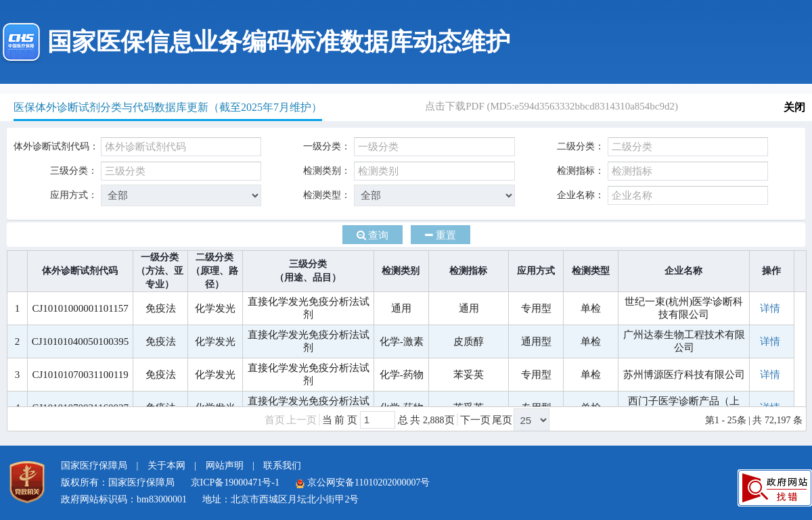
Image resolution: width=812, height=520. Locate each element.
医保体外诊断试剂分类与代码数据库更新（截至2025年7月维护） (168, 107)
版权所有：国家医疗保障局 (118, 482)
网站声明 (225, 466)
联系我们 (282, 466)
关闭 (794, 107)
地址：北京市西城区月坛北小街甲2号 (280, 499)
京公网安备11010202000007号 (362, 482)
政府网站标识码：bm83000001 (124, 499)
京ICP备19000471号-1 (235, 482)
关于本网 (166, 466)
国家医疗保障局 (94, 466)
